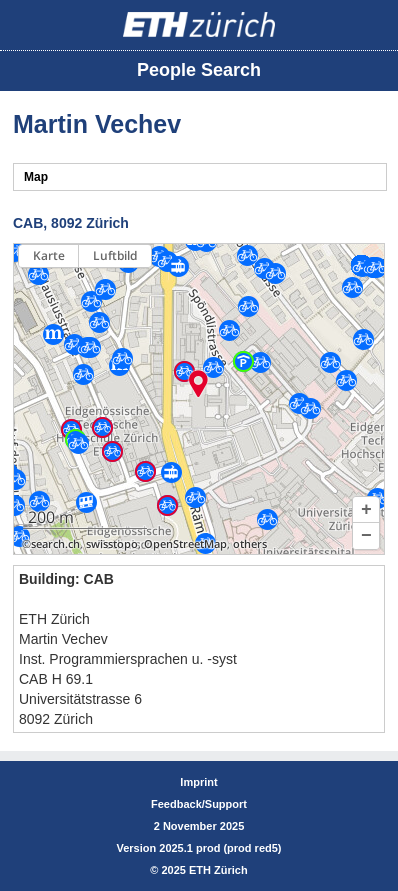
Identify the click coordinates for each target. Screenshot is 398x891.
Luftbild (115, 255)
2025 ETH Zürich (204, 870)
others (250, 544)
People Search (199, 70)
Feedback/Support (199, 804)
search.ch (55, 544)
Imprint (198, 782)
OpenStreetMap (185, 544)
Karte (49, 255)
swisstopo (112, 544)
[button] (366, 510)
